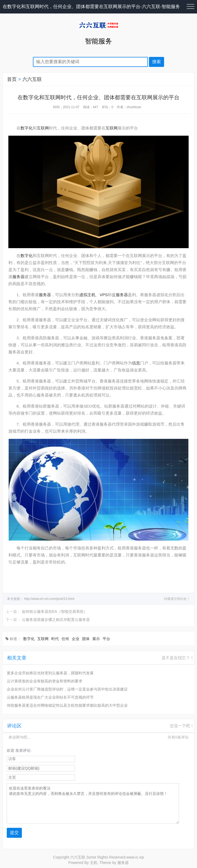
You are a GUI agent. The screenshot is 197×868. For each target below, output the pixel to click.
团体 (86, 639)
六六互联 (32, 79)
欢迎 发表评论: (19, 750)
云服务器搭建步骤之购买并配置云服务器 (56, 620)
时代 (55, 639)
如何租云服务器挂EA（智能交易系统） (55, 611)
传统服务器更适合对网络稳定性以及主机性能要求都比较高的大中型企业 (67, 705)
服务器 (18, 277)
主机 (94, 863)
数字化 (27, 128)
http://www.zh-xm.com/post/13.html (49, 599)
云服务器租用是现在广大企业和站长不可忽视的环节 (50, 697)
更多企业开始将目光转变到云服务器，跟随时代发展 (50, 673)
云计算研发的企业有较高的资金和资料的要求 (45, 681)
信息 (136, 363)
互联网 (43, 128)
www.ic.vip (135, 857)
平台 (106, 639)
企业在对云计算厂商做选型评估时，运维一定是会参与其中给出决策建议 (67, 689)
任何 (65, 639)
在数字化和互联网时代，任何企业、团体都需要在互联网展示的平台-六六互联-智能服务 (91, 7)
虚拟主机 (87, 295)
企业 (76, 639)
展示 (96, 639)
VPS (104, 295)
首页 (12, 79)
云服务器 (120, 295)
